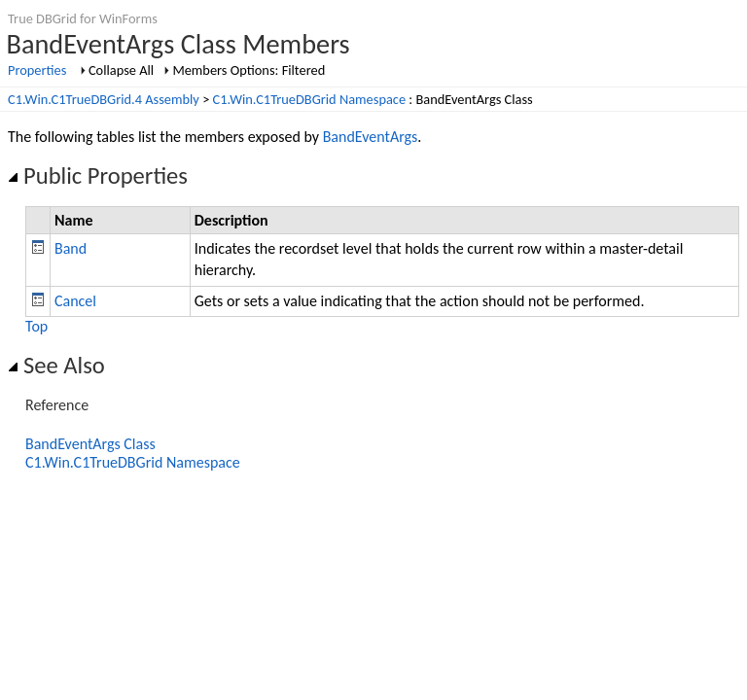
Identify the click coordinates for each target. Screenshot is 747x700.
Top (36, 326)
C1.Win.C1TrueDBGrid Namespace (310, 99)
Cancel (75, 301)
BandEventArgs (371, 137)
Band (71, 248)
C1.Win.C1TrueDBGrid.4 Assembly (104, 99)
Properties (37, 70)
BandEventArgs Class (90, 444)
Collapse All (121, 70)
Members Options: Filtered (249, 70)
